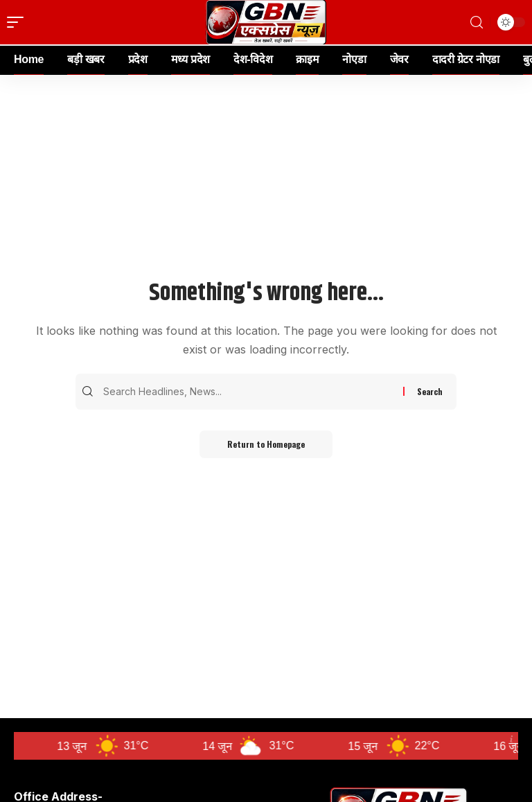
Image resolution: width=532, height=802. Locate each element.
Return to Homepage (266, 444)
